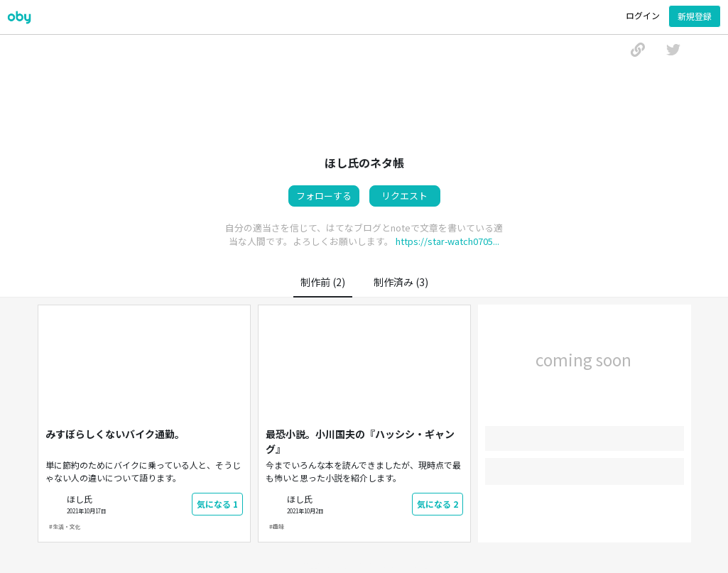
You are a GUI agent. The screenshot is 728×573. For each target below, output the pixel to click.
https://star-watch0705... (447, 241)
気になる (217, 504)
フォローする (324, 196)
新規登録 (695, 16)
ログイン (643, 15)
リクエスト (404, 196)
